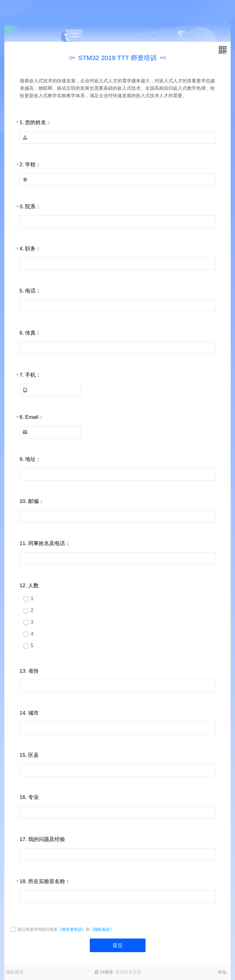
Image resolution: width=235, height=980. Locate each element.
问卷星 (107, 972)
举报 (222, 972)
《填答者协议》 (72, 929)
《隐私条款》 (102, 929)
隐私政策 (15, 972)
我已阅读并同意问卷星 (37, 929)
